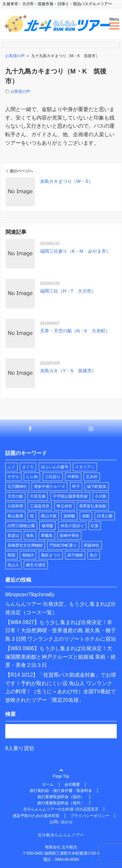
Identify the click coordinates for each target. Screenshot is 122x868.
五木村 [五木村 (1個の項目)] (92, 477)
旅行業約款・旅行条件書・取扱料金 (61, 791)
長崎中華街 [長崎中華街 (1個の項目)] (69, 536)
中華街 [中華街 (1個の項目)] (73, 477)
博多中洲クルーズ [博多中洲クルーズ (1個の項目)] (49, 487)
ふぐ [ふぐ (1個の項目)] (11, 467)
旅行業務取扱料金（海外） (61, 803)
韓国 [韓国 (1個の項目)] (11, 555)
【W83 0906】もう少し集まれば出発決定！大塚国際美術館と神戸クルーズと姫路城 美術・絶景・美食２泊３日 (61, 657)
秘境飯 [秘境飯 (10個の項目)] (47, 526)
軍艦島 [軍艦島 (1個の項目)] (47, 536)
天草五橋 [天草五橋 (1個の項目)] (38, 496)
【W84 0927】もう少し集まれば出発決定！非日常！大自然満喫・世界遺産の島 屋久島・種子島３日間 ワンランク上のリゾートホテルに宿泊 (61, 631)
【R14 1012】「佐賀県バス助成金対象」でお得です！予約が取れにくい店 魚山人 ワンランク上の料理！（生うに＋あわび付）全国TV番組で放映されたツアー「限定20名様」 (61, 687)
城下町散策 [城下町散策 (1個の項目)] (97, 487)
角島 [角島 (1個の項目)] (30, 536)
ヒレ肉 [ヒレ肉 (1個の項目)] (32, 477)
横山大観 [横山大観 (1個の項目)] (49, 516)
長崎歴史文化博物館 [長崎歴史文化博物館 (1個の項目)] (25, 545)
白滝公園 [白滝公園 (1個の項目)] (105, 516)
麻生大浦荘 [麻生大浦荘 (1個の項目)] (36, 565)
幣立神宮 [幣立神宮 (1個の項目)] (64, 506)
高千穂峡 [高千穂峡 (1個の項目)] (75, 555)
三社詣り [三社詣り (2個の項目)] (53, 477)
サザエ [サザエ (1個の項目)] (13, 477)
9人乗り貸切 (20, 748)
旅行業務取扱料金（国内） (61, 797)
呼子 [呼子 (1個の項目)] (76, 487)
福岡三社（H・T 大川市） (68, 291)
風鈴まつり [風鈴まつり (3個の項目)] (51, 555)
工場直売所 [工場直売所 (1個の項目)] (40, 506)
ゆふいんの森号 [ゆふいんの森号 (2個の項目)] (55, 467)
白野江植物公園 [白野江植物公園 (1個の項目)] (21, 526)
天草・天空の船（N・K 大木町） (75, 331)
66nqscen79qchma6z (30, 595)
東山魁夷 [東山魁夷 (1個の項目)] (15, 516)
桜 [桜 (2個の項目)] (32, 516)
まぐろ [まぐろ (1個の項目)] (28, 467)
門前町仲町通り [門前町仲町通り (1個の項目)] (63, 545)
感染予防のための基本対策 (36, 816)
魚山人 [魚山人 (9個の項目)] (13, 565)
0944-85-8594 (67, 860)
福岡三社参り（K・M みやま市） (75, 251)
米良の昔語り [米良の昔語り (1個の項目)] (72, 526)
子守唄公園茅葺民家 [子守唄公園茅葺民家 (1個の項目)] (70, 496)
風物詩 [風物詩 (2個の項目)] (28, 555)
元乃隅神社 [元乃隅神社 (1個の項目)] (17, 487)
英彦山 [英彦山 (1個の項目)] (13, 536)
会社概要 (72, 784)
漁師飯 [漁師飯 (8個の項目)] (69, 516)
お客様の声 (20, 91)
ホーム (48, 784)
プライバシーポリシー (90, 816)
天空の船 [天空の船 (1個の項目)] (15, 496)
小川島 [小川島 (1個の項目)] (101, 496)
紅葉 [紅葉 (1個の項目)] (95, 526)
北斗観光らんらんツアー (61, 835)
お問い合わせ (61, 822)
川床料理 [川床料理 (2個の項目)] (15, 506)
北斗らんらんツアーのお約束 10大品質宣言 (61, 809)
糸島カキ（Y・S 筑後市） (68, 371)
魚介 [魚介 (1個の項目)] (94, 555)
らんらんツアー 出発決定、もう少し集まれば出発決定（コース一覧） (61, 608)
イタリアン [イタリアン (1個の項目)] (85, 467)
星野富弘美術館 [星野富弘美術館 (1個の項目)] (93, 506)
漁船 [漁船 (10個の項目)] (86, 516)
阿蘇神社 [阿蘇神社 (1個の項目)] (92, 545)
